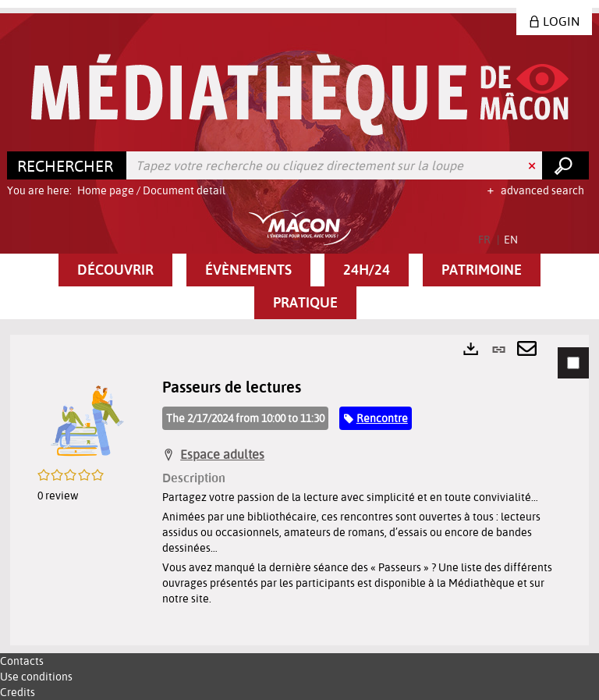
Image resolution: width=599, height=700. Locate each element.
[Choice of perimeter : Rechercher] (67, 165)
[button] (115, 270)
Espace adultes (222, 454)
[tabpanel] (299, 490)
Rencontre (382, 418)
